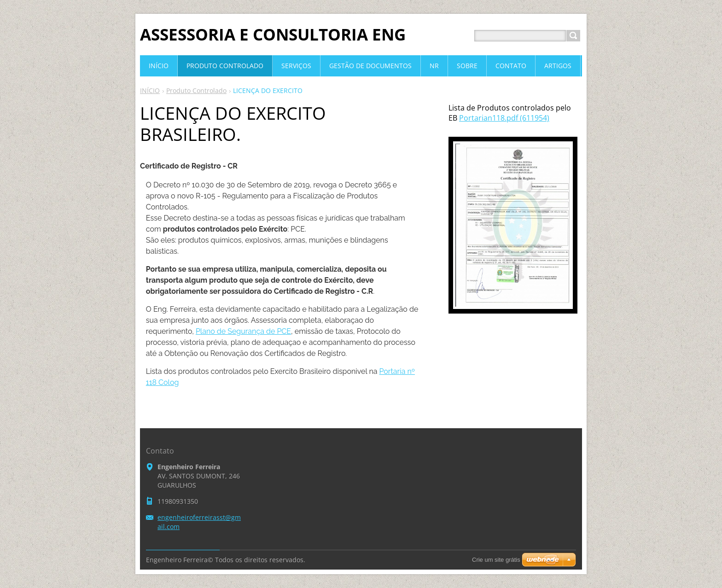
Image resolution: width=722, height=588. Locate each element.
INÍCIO (150, 90)
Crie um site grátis (496, 560)
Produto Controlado (196, 90)
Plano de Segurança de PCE (243, 331)
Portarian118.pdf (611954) (504, 118)
